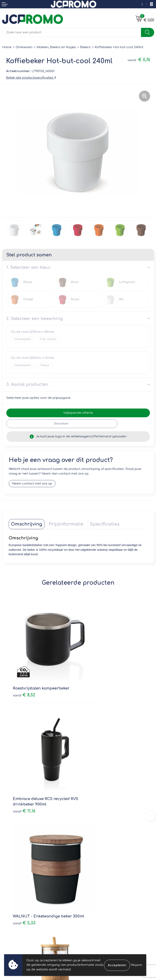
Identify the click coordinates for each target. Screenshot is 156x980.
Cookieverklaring (93, 879)
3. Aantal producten (27, 384)
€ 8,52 (24, 672)
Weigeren (136, 965)
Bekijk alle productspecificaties (31, 78)
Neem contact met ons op (32, 484)
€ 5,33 (24, 771)
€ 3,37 (93, 771)
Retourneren (12, 884)
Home (7, 47)
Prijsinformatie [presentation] (66, 524)
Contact (8, 873)
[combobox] (72, 32)
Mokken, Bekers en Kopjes (56, 47)
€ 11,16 (94, 677)
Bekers (85, 47)
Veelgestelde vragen (96, 823)
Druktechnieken (92, 829)
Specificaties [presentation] (105, 524)
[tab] (27, 524)
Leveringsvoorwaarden (98, 873)
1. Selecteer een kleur (29, 267)
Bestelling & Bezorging (19, 879)
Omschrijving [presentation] (27, 524)
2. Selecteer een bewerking (35, 319)
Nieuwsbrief (89, 817)
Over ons (87, 811)
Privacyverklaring (93, 884)
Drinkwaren (24, 47)
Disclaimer (88, 890)
